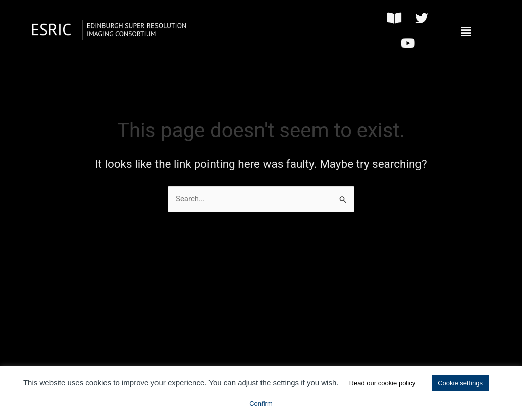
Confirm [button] (261, 404)
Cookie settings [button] (460, 383)
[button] (465, 32)
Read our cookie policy (383, 383)
